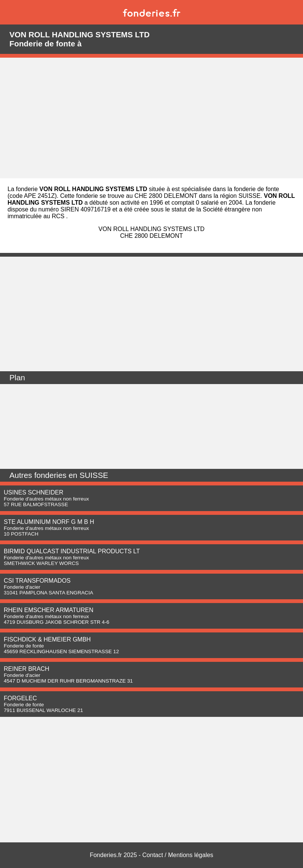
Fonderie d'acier (22, 587)
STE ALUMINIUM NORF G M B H (49, 522)
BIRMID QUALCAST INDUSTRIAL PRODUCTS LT (72, 551)
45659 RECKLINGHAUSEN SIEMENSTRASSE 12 (61, 651)
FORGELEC (20, 698)
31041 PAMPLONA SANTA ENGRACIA (48, 593)
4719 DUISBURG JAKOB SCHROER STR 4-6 (56, 622)
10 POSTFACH (21, 534)
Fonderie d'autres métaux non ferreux (46, 499)
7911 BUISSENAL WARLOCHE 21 (43, 710)
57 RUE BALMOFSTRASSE (36, 504)
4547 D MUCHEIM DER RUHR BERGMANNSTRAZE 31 (68, 681)
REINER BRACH (27, 669)
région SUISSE (240, 196)
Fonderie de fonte (24, 646)
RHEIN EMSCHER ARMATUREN (49, 610)
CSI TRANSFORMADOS (37, 581)
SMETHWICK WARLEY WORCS (41, 563)
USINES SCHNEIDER (33, 492)
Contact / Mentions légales (178, 855)
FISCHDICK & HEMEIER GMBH (47, 639)
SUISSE (94, 475)
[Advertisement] (151, 118)
